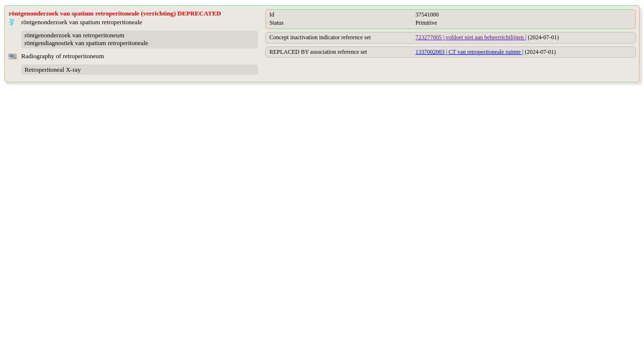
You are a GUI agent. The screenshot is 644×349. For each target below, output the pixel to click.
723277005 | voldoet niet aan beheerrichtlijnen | (471, 37)
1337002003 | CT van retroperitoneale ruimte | (470, 52)
